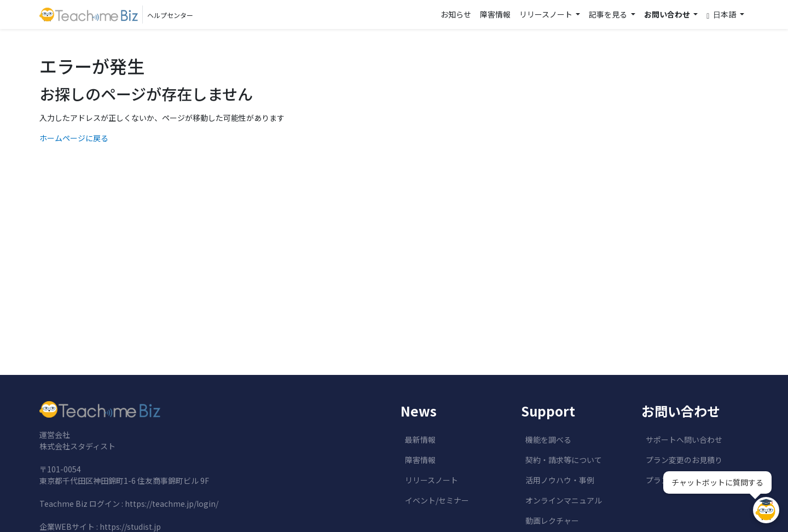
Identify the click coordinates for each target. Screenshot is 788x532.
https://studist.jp (130, 527)
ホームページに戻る (74, 138)
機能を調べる (548, 440)
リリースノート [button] (547, 14)
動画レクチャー (552, 521)
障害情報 (495, 14)
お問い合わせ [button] (668, 14)
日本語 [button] (722, 15)
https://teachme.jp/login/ (172, 504)
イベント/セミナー (437, 500)
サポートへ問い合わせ (684, 440)
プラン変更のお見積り (684, 460)
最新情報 (420, 440)
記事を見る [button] (609, 14)
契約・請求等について (564, 460)
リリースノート (431, 480)
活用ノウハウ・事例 (560, 480)
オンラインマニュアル (564, 500)
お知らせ (456, 14)
